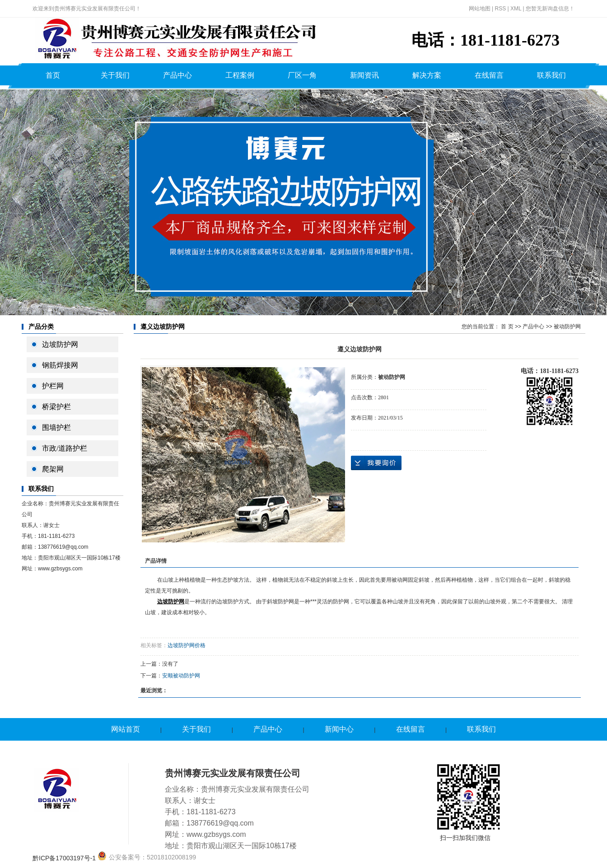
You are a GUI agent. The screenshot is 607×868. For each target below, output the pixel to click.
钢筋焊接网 (60, 365)
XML (516, 9)
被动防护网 (567, 327)
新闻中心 (339, 729)
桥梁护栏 (56, 407)
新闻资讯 (364, 75)
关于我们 (115, 75)
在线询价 (376, 463)
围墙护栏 (56, 427)
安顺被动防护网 (181, 676)
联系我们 (551, 75)
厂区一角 (302, 75)
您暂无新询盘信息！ (550, 9)
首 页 (507, 327)
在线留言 (489, 75)
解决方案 (427, 75)
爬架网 (53, 469)
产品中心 (177, 75)
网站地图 (480, 9)
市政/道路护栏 (65, 448)
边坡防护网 (60, 344)
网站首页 (126, 729)
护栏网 (53, 386)
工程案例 (240, 75)
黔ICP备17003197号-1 (64, 858)
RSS (500, 9)
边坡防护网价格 (187, 645)
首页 (53, 75)
